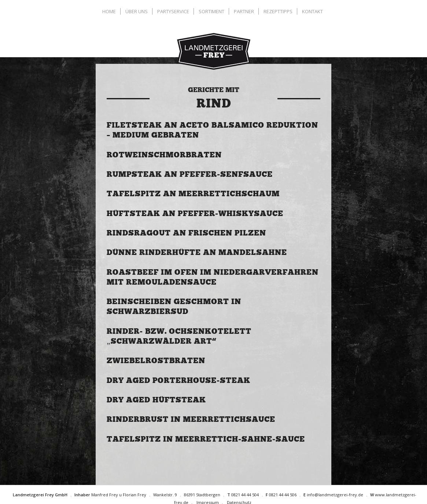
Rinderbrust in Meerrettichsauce (191, 419)
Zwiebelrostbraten (156, 361)
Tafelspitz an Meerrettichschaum (193, 194)
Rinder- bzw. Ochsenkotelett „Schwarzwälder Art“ (179, 336)
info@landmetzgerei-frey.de (335, 495)
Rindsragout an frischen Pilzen (186, 233)
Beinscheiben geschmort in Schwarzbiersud (174, 306)
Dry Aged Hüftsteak (156, 400)
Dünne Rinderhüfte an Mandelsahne (197, 252)
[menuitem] (110, 11)
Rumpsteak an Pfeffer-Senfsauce (190, 174)
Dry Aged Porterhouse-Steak (178, 380)
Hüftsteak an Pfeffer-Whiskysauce (195, 213)
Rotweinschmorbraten (164, 155)
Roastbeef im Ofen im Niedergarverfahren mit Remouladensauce (213, 277)
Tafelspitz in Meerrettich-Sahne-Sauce (206, 439)
